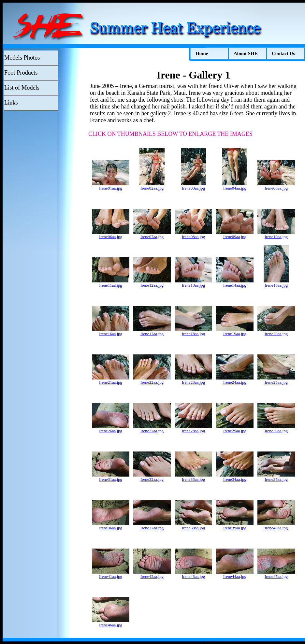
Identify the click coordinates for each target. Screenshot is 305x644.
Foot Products (21, 73)
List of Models (22, 88)
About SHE (246, 53)
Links (11, 103)
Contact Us (283, 53)
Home (202, 53)
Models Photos (22, 58)
